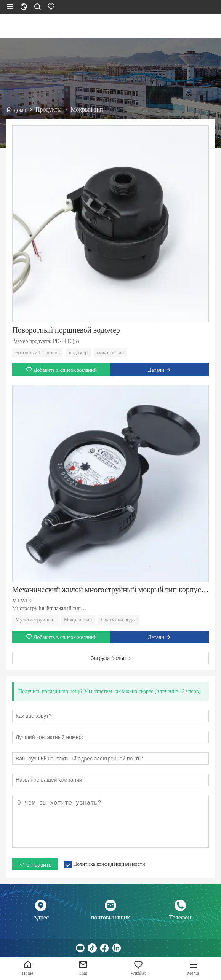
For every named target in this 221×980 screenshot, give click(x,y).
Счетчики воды (119, 620)
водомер (78, 353)
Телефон (180, 917)
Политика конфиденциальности (109, 864)
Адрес (41, 917)
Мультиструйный (35, 620)
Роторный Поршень (38, 353)
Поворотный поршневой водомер (66, 330)
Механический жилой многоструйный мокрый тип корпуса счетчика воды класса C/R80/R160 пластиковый (110, 590)
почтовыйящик (110, 917)
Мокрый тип (78, 620)
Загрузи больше (110, 658)
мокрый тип (110, 353)
